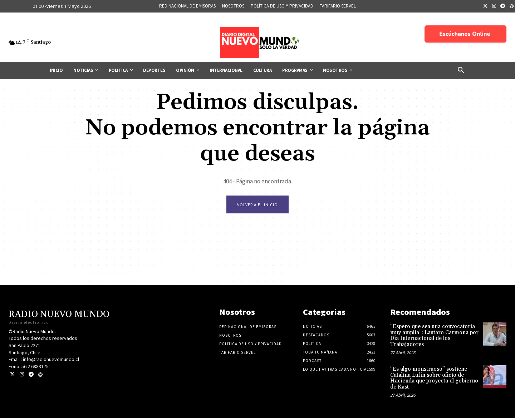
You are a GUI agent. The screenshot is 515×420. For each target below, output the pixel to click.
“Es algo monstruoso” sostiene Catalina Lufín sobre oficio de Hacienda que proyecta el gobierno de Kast (434, 380)
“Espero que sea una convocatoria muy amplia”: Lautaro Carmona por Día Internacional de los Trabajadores (434, 337)
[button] (461, 70)
